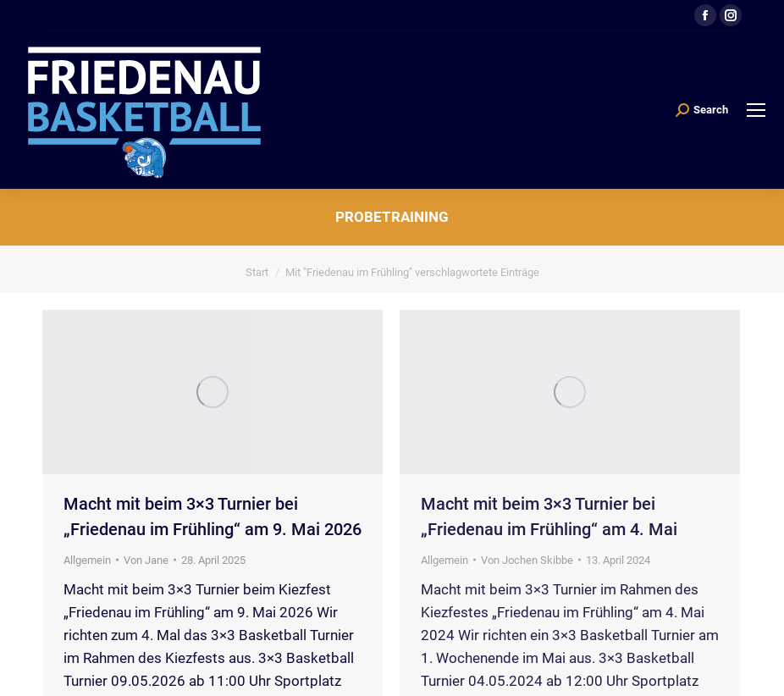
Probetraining (392, 217)
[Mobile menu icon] (756, 110)
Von (146, 560)
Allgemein (87, 560)
